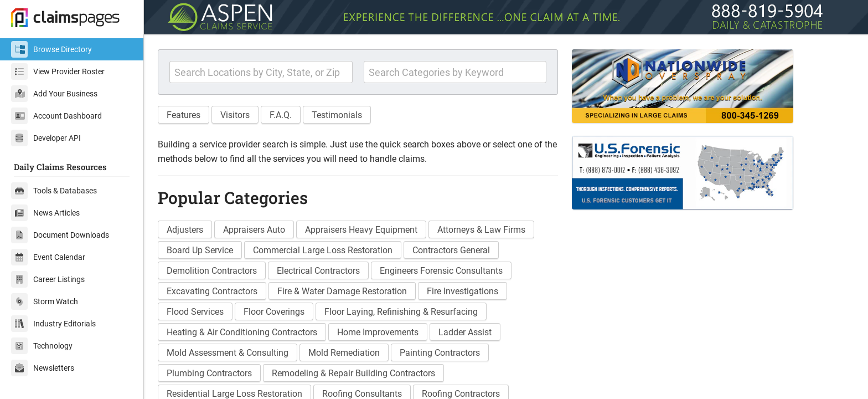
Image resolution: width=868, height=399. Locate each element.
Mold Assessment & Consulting (228, 353)
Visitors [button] (235, 115)
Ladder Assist (465, 332)
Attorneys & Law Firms (481, 230)
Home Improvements (378, 332)
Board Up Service (200, 250)
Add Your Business (54, 94)
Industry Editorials (53, 324)
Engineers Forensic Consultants (441, 271)
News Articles (45, 213)
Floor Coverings (274, 312)
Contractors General (451, 250)
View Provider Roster (58, 71)
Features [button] (184, 115)
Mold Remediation (344, 353)
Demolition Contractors (212, 271)
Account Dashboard (56, 116)
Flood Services (195, 312)
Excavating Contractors (212, 291)
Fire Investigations (463, 291)
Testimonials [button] (337, 115)
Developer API (46, 138)
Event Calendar (48, 257)
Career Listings (48, 279)
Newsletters (43, 368)
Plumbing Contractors (209, 373)
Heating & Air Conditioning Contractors (242, 332)
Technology (42, 346)
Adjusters (185, 230)
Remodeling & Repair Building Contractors (353, 373)
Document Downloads (60, 235)
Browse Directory (51, 49)
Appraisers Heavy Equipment (361, 230)
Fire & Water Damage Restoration (342, 291)
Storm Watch (45, 301)
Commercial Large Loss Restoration (323, 250)
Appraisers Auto (254, 230)
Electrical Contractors (318, 271)
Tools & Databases (54, 191)
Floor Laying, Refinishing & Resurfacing (401, 312)
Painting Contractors (440, 353)
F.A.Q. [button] (281, 115)
